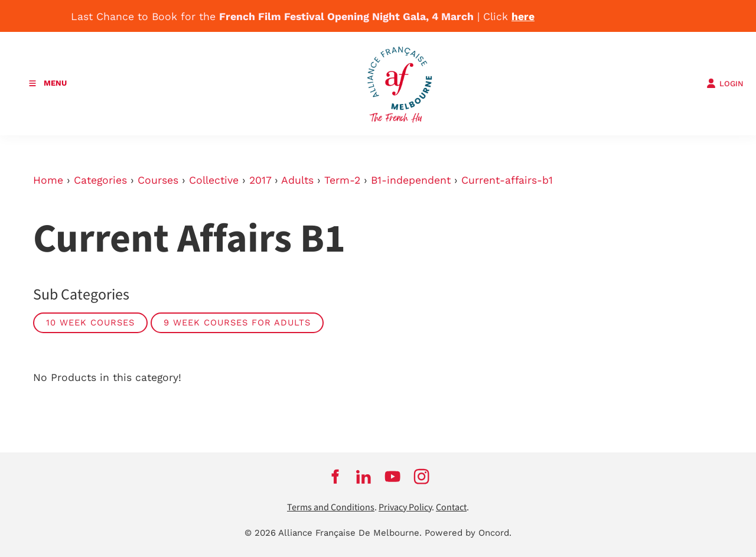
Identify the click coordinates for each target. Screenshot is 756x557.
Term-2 (342, 180)
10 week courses (90, 323)
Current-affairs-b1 (507, 180)
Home (48, 180)
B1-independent (411, 180)
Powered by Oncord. (468, 533)
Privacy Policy (405, 508)
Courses (158, 180)
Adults (297, 180)
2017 (260, 180)
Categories (100, 180)
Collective (214, 180)
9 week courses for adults (237, 323)
